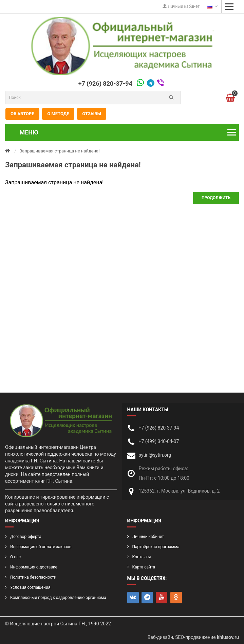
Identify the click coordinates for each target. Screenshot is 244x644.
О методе (58, 114)
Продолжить (216, 198)
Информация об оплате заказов (41, 547)
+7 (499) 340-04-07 (159, 441)
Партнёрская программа (156, 547)
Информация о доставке (34, 567)
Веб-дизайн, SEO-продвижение (193, 637)
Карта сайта (144, 567)
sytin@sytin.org (155, 455)
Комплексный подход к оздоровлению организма (58, 598)
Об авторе (22, 114)
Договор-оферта (26, 537)
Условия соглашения (30, 587)
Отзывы (92, 114)
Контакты (142, 557)
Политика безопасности (33, 577)
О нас (15, 557)
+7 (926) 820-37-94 (105, 84)
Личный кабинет (181, 6)
